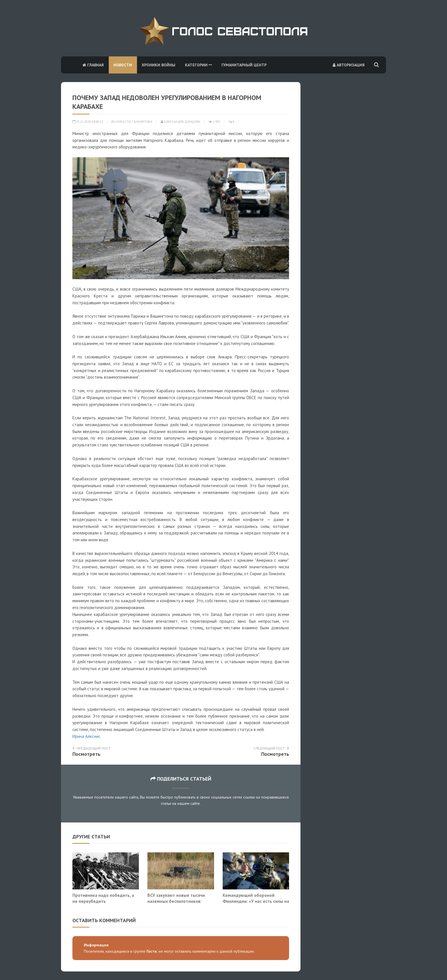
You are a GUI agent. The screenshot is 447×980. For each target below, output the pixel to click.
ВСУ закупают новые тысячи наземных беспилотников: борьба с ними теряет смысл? (178, 901)
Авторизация (349, 65)
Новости (123, 65)
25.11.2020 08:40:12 (88, 122)
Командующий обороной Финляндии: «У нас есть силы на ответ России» (256, 901)
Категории (198, 65)
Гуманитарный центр (244, 65)
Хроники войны (159, 65)
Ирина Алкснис (86, 736)
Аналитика (143, 122)
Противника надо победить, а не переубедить (103, 898)
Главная (93, 65)
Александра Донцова (181, 122)
